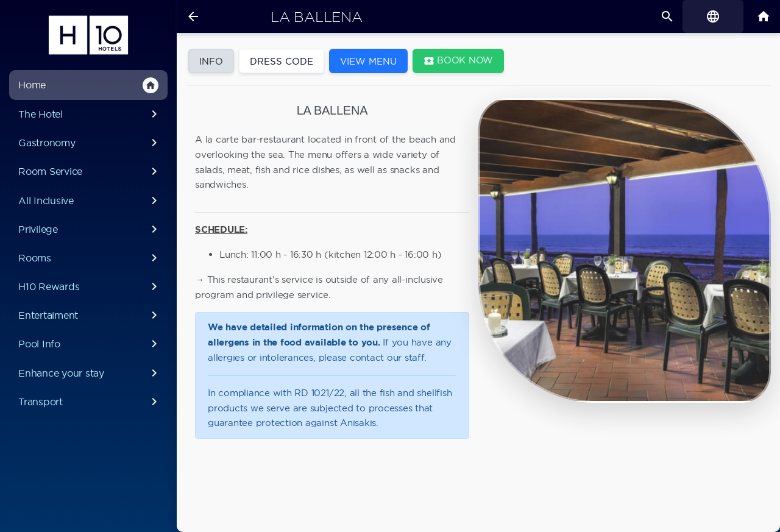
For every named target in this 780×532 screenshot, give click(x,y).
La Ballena (316, 17)
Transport (88, 402)
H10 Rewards (88, 286)
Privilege (88, 229)
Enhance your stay (88, 373)
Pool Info (88, 344)
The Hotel (88, 114)
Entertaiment (88, 315)
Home (87, 85)
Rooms (88, 258)
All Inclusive (88, 200)
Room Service (88, 171)
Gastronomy (88, 143)
